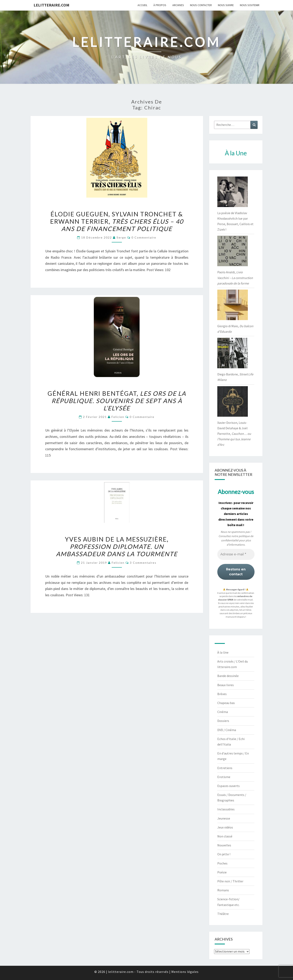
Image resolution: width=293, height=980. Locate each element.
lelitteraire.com (51, 5)
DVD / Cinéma (227, 730)
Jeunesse (224, 818)
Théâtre (223, 914)
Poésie (222, 872)
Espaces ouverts (228, 786)
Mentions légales (185, 972)
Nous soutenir (250, 5)
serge (121, 237)
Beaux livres (226, 685)
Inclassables (226, 809)
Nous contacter (201, 5)
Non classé (225, 836)
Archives (178, 5)
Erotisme (224, 777)
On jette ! (224, 854)
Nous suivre (226, 5)
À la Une (223, 652)
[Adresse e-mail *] (236, 554)
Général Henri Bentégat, (117, 401)
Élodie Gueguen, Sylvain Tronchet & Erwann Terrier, (117, 221)
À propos (160, 5)
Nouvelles (224, 845)
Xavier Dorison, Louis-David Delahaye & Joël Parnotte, (234, 434)
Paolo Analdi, (235, 278)
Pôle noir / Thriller (230, 881)
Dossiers (223, 721)
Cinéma (223, 712)
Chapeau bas (226, 703)
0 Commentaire (144, 237)
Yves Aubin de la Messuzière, (117, 546)
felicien (118, 417)
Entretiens (225, 768)
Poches (222, 863)
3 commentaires (143, 563)
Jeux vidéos (225, 827)
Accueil (142, 5)
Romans (223, 890)
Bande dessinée (228, 676)
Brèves (222, 694)
